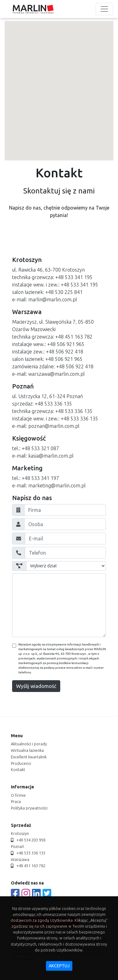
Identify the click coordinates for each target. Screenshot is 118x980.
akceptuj (59, 966)
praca (16, 801)
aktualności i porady (29, 744)
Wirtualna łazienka (27, 750)
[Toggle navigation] (104, 9)
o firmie (18, 795)
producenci (21, 763)
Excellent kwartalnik (29, 757)
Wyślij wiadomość (36, 686)
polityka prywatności (29, 808)
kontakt (18, 769)
